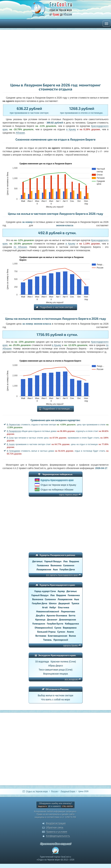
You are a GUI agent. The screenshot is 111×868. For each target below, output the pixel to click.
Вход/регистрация (56, 823)
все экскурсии (71, 679)
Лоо (65, 561)
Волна (72, 636)
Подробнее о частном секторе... (55, 307)
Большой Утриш (46, 632)
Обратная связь (55, 828)
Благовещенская (58, 636)
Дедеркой (64, 603)
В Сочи (10, 438)
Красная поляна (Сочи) (63, 662)
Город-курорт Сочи (45, 591)
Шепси (53, 603)
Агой (45, 607)
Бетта (72, 615)
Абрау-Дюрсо (55, 666)
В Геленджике (14, 451)
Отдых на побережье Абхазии (57, 490)
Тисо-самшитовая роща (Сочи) (55, 670)
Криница (40, 619)
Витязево (41, 636)
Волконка (56, 565)
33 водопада (42, 662)
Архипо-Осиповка (57, 615)
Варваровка (70, 628)
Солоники (69, 565)
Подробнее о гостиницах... (55, 409)
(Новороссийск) (44, 628)
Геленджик (39, 623)
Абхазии (20, 133)
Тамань (47, 640)
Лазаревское (44, 569)
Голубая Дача (67, 569)
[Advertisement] (55, 57)
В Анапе (11, 444)
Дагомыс (37, 561)
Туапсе (75, 603)
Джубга (40, 615)
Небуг (53, 607)
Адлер (61, 591)
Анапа (70, 632)
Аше (55, 569)
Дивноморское (67, 619)
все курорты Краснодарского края (62, 575)
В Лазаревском (14, 431)
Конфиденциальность (58, 836)
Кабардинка (72, 623)
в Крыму (71, 129)
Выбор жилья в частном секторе (55, 695)
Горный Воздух (53, 561)
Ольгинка (64, 607)
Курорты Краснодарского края (57, 480)
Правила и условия (57, 832)
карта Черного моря (68, 494)
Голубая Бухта (55, 623)
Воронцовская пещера (55, 674)
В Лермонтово (14, 425)
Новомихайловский (48, 611)
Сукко (58, 628)
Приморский (61, 640)
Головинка (43, 565)
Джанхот (52, 619)
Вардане (74, 561)
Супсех (61, 632)
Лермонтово (68, 611)
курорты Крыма (71, 645)
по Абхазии (20, 247)
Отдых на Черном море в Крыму (58, 485)
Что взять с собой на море (56, 699)
